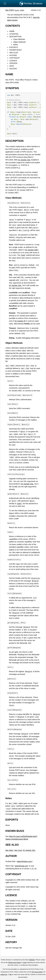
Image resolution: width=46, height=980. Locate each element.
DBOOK (32, 960)
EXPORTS (14, 47)
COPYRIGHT (15, 58)
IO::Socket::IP (20, 321)
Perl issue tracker (37, 972)
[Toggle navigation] (5, 4)
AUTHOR (13, 55)
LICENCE (13, 61)
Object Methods (19, 42)
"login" (19, 504)
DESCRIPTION (15, 37)
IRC (11, 974)
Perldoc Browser (31, 4)
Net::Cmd (18, 850)
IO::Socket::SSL (24, 160)
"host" (23, 255)
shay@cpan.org (21, 866)
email (25, 962)
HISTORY (13, 69)
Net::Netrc (9, 850)
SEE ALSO (14, 53)
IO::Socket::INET (32, 250)
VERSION (13, 63)
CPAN (22, 10)
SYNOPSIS (14, 34)
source (17, 10)
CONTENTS (13, 26)
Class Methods (19, 39)
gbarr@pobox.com (24, 861)
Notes (16, 45)
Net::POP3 (10, 10)
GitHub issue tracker (15, 962)
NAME (12, 31)
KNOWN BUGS (15, 50)
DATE (12, 66)
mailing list (4, 974)
